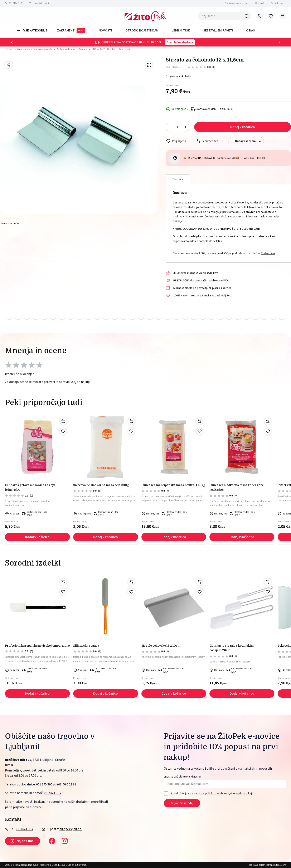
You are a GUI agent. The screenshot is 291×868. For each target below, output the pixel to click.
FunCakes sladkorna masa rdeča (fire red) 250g (237, 487)
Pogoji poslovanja (234, 3)
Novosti (105, 30)
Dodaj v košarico (243, 127)
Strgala (83, 49)
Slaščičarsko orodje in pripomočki (35, 49)
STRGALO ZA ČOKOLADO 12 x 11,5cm (111, 49)
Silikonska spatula (86, 646)
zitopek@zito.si (41, 3)
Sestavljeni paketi (218, 30)
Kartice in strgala (66, 49)
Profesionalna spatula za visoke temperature (37, 646)
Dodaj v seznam (249, 141)
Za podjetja (277, 3)
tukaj (249, 794)
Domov (9, 49)
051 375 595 (44, 784)
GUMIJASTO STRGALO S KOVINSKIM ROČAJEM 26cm (232, 648)
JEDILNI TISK (181, 30)
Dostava (178, 179)
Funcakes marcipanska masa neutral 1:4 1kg (173, 485)
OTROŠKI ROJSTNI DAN (142, 30)
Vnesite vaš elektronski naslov (183, 777)
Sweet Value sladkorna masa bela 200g (101, 485)
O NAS (251, 30)
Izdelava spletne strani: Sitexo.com (268, 865)
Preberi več (268, 253)
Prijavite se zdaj (182, 803)
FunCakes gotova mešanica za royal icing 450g (31, 487)
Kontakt (260, 3)
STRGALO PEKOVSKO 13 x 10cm (161, 646)
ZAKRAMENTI (71, 31)
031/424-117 (15, 3)
